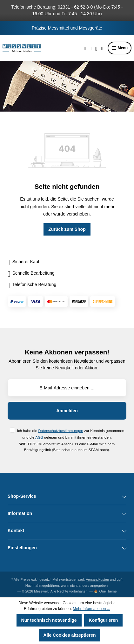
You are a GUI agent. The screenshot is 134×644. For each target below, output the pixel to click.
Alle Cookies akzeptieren (70, 635)
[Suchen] (85, 48)
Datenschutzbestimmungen (60, 431)
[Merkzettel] (90, 48)
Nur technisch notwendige (49, 620)
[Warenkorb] (102, 48)
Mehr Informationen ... (91, 609)
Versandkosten (97, 579)
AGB (39, 437)
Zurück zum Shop (67, 229)
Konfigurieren (104, 620)
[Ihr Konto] (96, 48)
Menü (120, 48)
